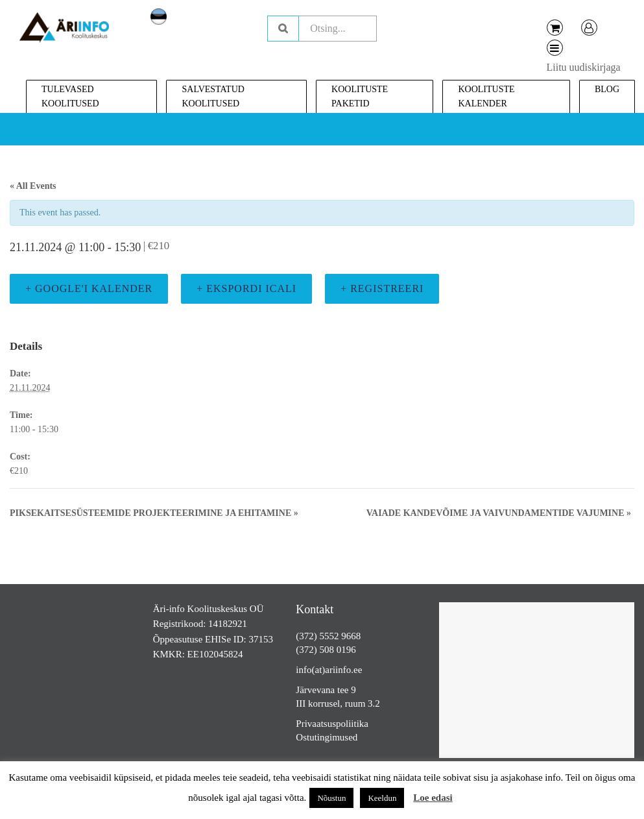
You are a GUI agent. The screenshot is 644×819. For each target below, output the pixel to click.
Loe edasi (433, 798)
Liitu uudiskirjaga (584, 67)
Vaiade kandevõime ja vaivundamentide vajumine (499, 513)
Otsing (283, 29)
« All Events (33, 186)
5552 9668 (340, 636)
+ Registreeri (382, 288)
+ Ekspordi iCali (246, 288)
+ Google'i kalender (89, 288)
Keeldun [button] (382, 798)
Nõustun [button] (331, 798)
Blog (607, 89)
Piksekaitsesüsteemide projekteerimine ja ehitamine (154, 513)
